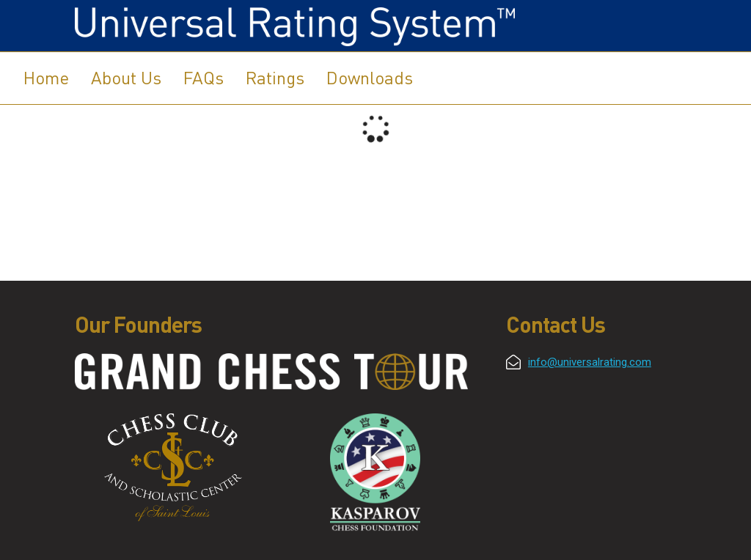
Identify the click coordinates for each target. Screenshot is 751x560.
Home (46, 77)
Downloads (370, 77)
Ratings (275, 77)
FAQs (204, 77)
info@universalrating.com (590, 362)
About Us (126, 77)
